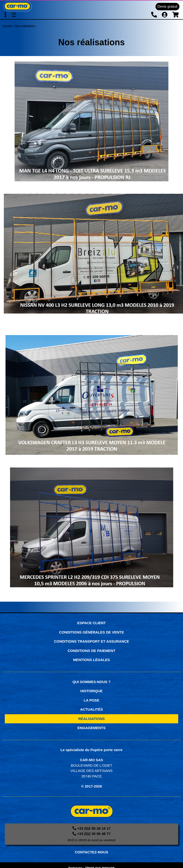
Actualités (91, 709)
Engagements (92, 728)
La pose (91, 700)
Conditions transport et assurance (92, 641)
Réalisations (91, 719)
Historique (91, 691)
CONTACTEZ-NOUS (92, 852)
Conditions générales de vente (91, 632)
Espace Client (91, 623)
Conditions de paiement (92, 651)
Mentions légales (91, 660)
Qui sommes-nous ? (91, 682)
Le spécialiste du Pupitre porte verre (91, 750)
